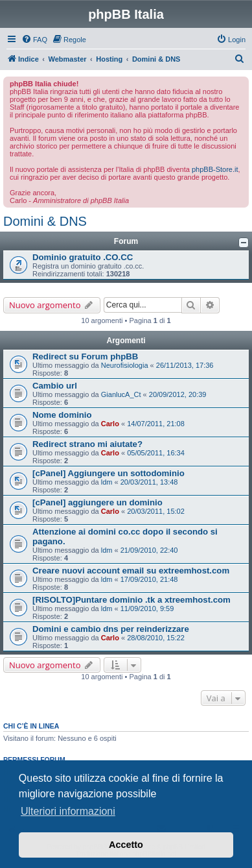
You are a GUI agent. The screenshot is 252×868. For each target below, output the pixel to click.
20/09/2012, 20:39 (178, 394)
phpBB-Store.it (215, 169)
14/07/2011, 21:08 (156, 424)
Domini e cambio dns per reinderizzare (111, 629)
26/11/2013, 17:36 (185, 365)
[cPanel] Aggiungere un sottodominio (109, 473)
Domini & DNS (45, 221)
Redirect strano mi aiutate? (87, 444)
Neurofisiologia (125, 365)
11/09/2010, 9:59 (147, 609)
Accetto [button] (126, 845)
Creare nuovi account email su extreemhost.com (131, 571)
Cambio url (55, 386)
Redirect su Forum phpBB (85, 356)
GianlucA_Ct (121, 394)
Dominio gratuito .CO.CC (83, 257)
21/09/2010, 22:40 (149, 550)
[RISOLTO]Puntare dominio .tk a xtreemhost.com (132, 600)
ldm (107, 482)
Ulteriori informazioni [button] (68, 811)
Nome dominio (62, 415)
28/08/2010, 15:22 (156, 638)
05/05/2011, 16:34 (156, 453)
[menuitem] (34, 40)
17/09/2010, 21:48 (149, 579)
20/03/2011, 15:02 (156, 511)
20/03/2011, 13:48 (149, 482)
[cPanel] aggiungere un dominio (97, 502)
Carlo (110, 424)
